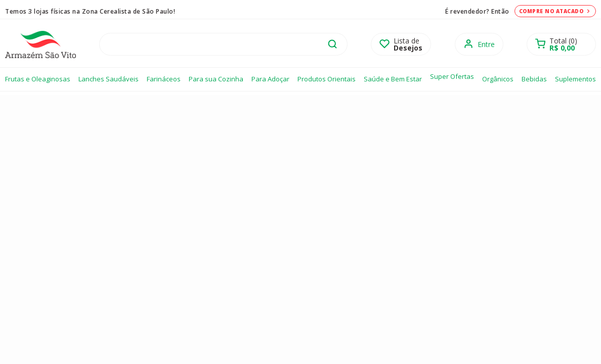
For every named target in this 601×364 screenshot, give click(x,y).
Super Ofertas (452, 76)
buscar (332, 44)
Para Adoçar (270, 79)
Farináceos (164, 79)
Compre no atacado (555, 11)
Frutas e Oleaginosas (38, 79)
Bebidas (534, 79)
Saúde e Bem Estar (393, 79)
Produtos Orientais (327, 79)
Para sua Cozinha (216, 79)
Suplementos (575, 79)
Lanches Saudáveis (109, 79)
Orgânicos (498, 79)
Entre (486, 44)
